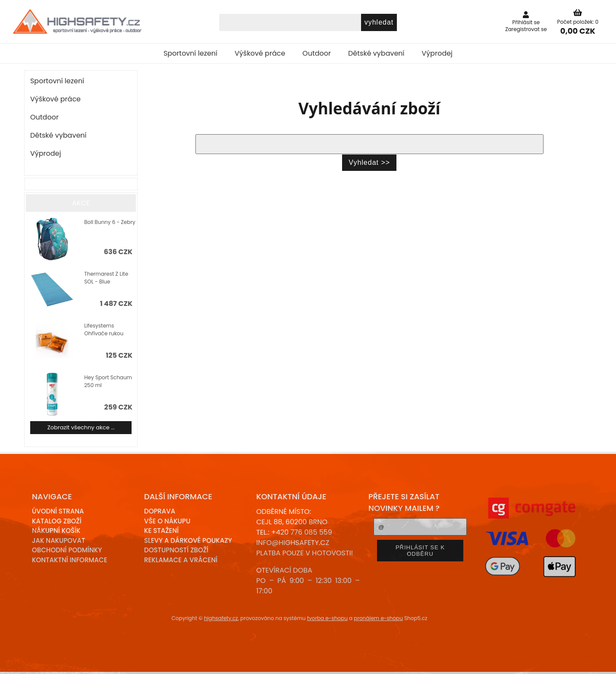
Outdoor (317, 53)
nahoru (603, 661)
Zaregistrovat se (526, 29)
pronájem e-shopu (378, 618)
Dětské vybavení (376, 53)
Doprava (160, 511)
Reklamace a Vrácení (181, 560)
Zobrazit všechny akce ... (81, 427)
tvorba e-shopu (327, 618)
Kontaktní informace (70, 560)
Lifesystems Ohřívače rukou (104, 329)
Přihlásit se (526, 22)
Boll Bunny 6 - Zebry (110, 222)
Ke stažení (161, 531)
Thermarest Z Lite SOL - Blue (106, 278)
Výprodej (437, 53)
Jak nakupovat (58, 540)
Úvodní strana (58, 511)
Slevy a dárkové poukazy (188, 540)
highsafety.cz (221, 618)
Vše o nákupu (167, 521)
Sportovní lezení (190, 53)
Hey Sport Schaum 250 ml (108, 381)
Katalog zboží (57, 521)
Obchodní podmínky (67, 550)
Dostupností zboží (176, 550)
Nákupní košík (56, 531)
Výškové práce (260, 53)
